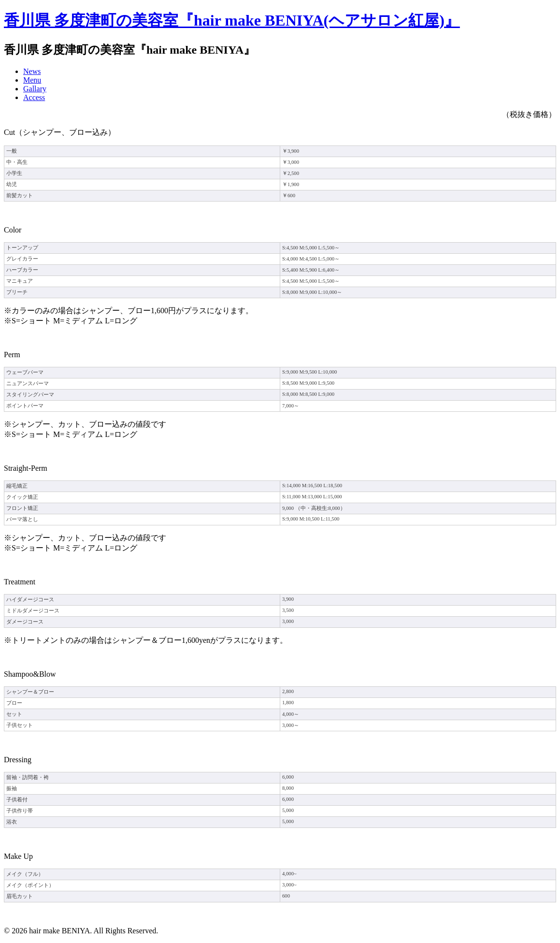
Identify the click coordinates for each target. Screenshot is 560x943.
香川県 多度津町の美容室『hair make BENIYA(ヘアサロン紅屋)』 (232, 20)
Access (34, 97)
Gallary (35, 89)
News (32, 71)
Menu (32, 80)
